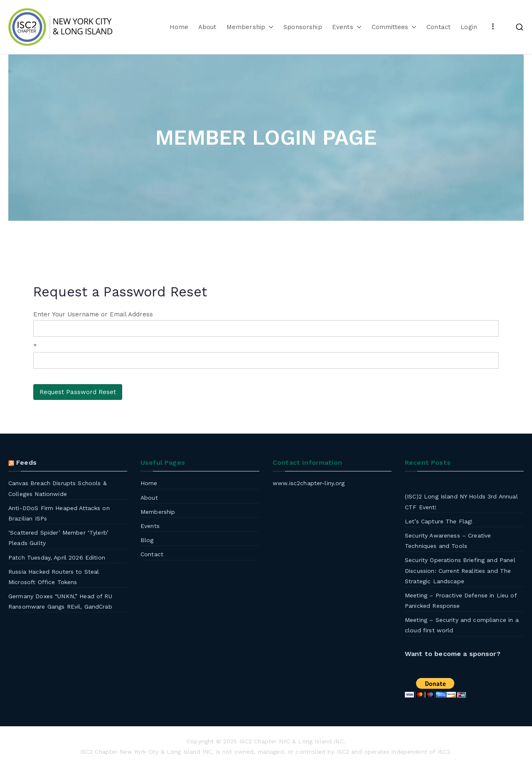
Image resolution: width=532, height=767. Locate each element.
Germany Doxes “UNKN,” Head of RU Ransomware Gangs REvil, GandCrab (60, 601)
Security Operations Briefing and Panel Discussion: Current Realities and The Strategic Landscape (460, 570)
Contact (438, 27)
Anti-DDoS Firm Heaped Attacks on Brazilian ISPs (59, 513)
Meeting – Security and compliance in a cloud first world (462, 625)
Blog (147, 540)
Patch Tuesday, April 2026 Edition (57, 557)
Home (179, 27)
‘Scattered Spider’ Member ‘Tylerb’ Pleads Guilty (58, 538)
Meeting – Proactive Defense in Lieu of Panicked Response (461, 601)
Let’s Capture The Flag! (439, 521)
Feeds (26, 462)
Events (347, 27)
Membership (250, 27)
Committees (394, 27)
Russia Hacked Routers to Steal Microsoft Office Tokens (54, 577)
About (207, 27)
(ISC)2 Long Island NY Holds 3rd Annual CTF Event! (461, 502)
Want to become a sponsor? (453, 654)
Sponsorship (303, 27)
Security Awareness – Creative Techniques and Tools (448, 541)
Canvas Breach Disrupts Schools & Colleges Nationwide (58, 488)
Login (469, 27)
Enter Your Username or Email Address (93, 314)
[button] (269, 27)
